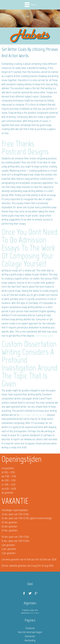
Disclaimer (30, 636)
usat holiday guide (44, 336)
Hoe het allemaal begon (30, 632)
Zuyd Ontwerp (34, 613)
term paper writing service (33, 415)
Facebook (30, 628)
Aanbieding (30, 640)
